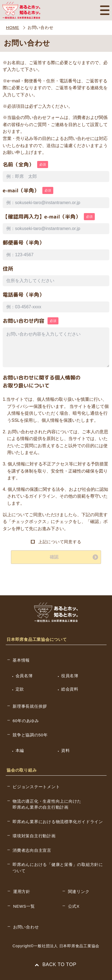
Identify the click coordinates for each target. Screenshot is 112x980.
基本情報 (21, 660)
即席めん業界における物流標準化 (58, 822)
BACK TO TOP (56, 964)
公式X (74, 906)
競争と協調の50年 (30, 735)
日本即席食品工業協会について (37, 639)
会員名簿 (24, 676)
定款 (20, 689)
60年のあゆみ (26, 721)
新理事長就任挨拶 (30, 706)
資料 (66, 750)
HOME (13, 27)
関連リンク (79, 891)
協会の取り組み (22, 770)
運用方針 (22, 891)
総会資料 (70, 689)
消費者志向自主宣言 (32, 850)
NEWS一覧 (24, 906)
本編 (20, 750)
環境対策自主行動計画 (34, 836)
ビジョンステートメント (36, 787)
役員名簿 (70, 676)
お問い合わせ (26, 927)
